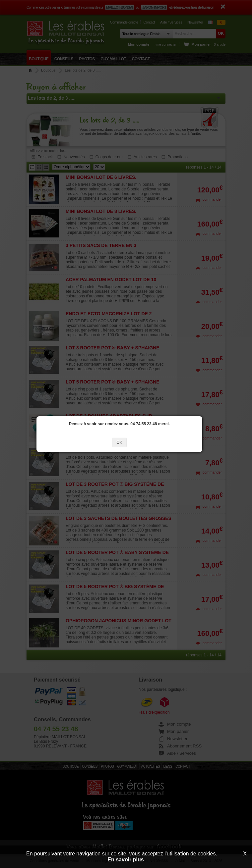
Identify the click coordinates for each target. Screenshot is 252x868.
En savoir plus (126, 860)
